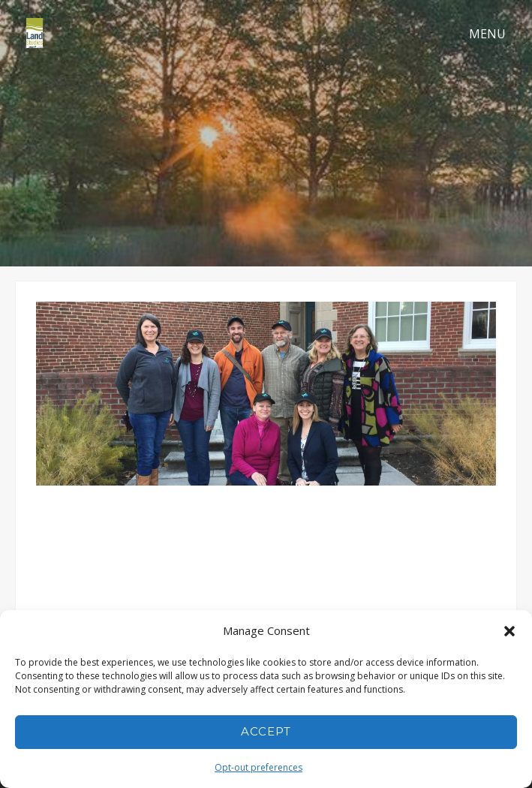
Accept (266, 731)
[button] (509, 631)
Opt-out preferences (258, 767)
